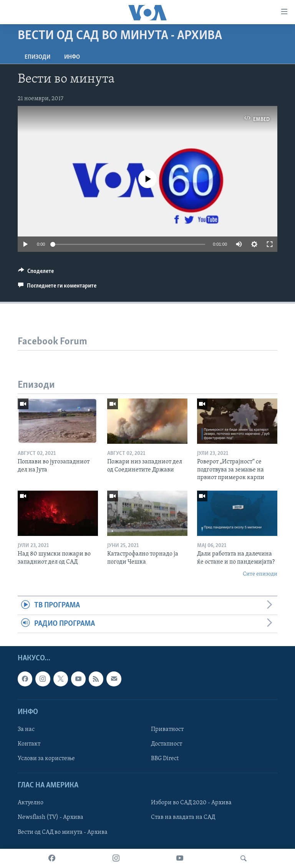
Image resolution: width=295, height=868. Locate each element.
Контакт (29, 744)
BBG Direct (165, 759)
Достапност (167, 744)
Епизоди (37, 57)
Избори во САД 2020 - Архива (191, 803)
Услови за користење (46, 759)
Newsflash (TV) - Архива (51, 818)
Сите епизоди (260, 574)
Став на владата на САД (183, 818)
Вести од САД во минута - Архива (63, 832)
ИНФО (72, 57)
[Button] (36, 273)
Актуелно (31, 803)
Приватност (167, 729)
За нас (26, 729)
